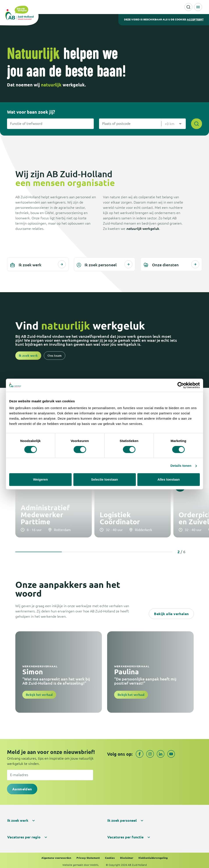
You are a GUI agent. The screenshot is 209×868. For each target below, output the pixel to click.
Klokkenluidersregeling (153, 856)
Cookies (110, 856)
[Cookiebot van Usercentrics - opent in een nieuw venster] (181, 385)
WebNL (94, 863)
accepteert (195, 19)
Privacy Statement (88, 856)
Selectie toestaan (105, 479)
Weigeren (40, 479)
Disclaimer (127, 856)
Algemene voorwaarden (56, 856)
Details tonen (181, 466)
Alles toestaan (169, 479)
